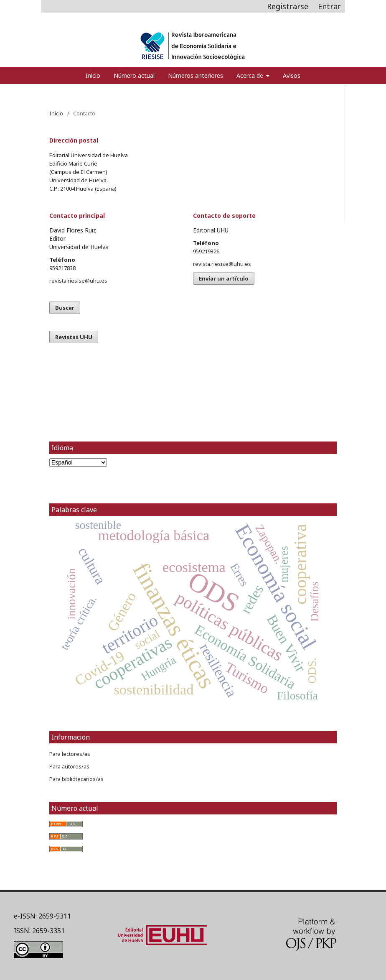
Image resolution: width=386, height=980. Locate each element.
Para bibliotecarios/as (76, 779)
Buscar (65, 308)
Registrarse (288, 6)
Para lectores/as (70, 754)
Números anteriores (196, 75)
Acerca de (251, 75)
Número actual (134, 75)
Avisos (292, 75)
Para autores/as (69, 766)
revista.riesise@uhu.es (78, 281)
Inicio (93, 75)
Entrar (329, 6)
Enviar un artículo (224, 278)
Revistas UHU (74, 337)
